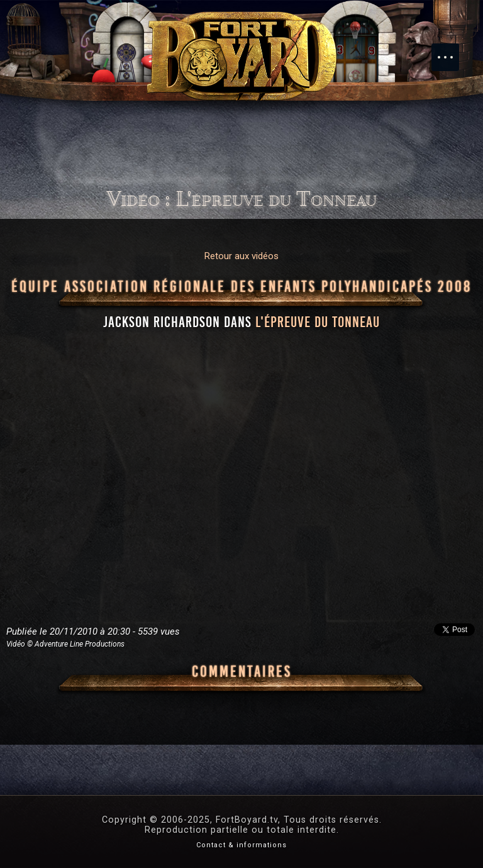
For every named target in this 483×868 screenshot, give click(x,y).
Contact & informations (241, 845)
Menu (452, 51)
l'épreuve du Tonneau (318, 322)
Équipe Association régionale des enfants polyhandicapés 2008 (241, 287)
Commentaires (242, 672)
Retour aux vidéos (241, 256)
